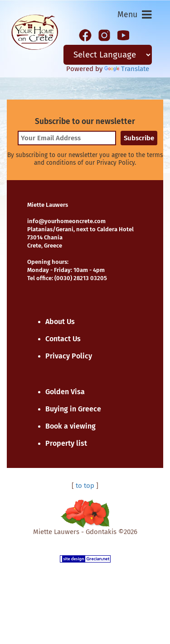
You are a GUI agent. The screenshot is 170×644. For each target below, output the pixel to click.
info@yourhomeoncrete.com (66, 221)
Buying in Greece (73, 409)
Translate (127, 69)
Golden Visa (65, 392)
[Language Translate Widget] (108, 55)
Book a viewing (70, 426)
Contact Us (63, 339)
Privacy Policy (69, 356)
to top (85, 486)
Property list (66, 443)
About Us (60, 322)
